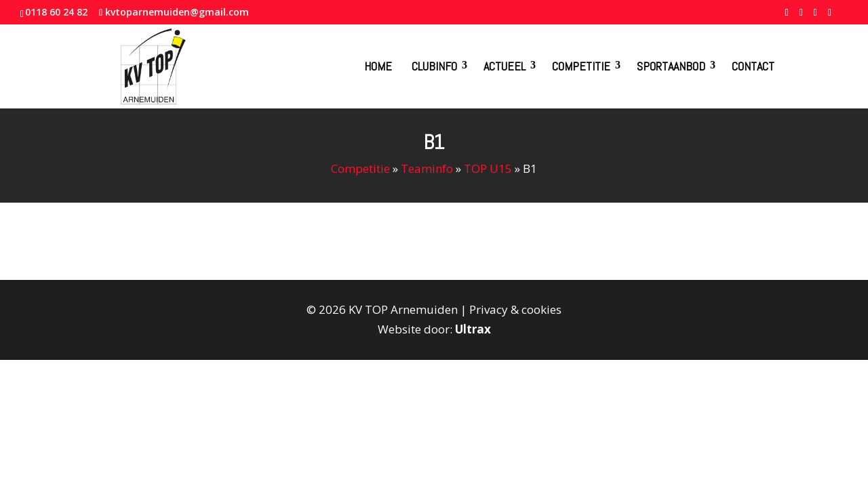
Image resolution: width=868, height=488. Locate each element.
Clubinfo (434, 66)
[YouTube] (815, 16)
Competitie (581, 66)
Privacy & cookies (515, 309)
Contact (753, 66)
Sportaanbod (671, 66)
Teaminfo (427, 168)
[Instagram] (830, 16)
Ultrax (473, 329)
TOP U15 (488, 168)
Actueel (505, 66)
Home (378, 66)
